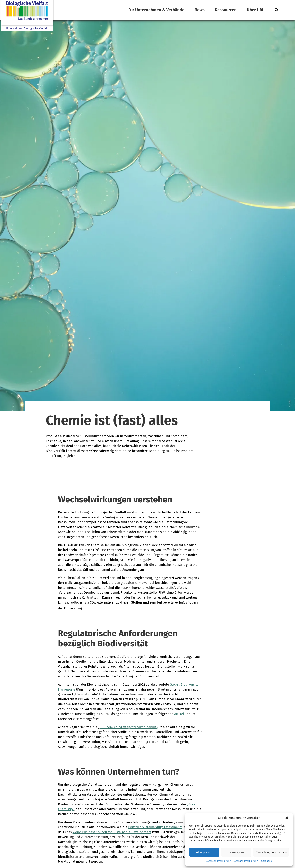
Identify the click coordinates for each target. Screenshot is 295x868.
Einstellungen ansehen (271, 852)
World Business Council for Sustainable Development (112, 832)
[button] (287, 818)
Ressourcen (226, 10)
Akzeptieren (204, 852)
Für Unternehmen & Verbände (156, 10)
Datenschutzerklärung (218, 861)
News (200, 10)
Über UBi (255, 10)
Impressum (266, 861)
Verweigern (236, 852)
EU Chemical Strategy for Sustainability (129, 727)
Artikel (179, 714)
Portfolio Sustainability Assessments (155, 827)
